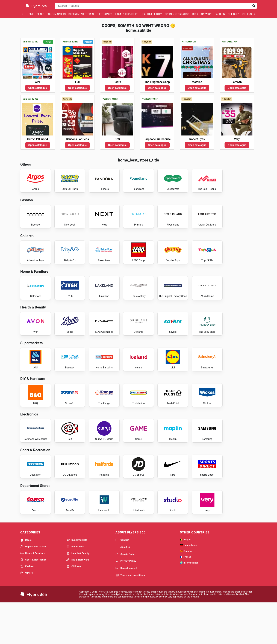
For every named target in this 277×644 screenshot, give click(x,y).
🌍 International (189, 603)
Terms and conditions (130, 616)
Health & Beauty (151, 14)
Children (234, 14)
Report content (126, 609)
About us (123, 588)
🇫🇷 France (185, 598)
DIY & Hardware (202, 14)
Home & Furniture (127, 14)
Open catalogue (38, 88)
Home (30, 14)
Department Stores (81, 14)
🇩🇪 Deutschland (189, 586)
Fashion (220, 14)
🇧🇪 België (185, 580)
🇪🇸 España (186, 592)
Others (247, 14)
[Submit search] (254, 6)
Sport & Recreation (177, 14)
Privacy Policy (126, 602)
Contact (122, 581)
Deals (40, 14)
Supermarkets (56, 14)
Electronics (104, 14)
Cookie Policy (126, 595)
